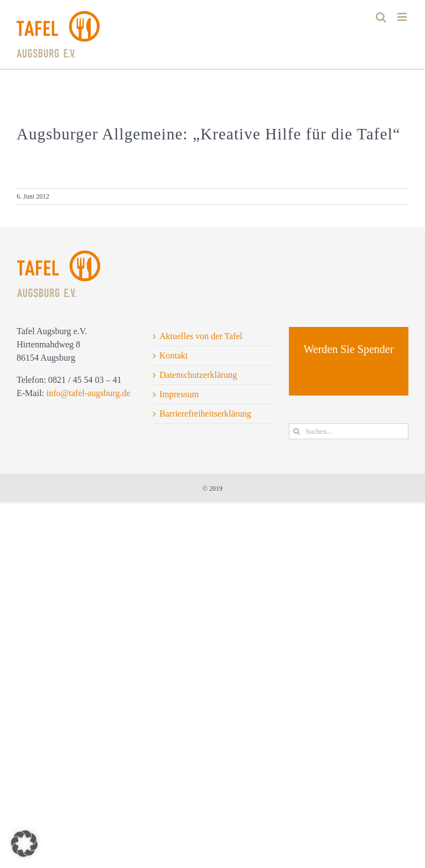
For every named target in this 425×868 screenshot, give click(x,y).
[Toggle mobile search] (381, 17)
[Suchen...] (349, 431)
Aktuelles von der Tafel (201, 336)
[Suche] (297, 431)
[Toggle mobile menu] (403, 17)
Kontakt (174, 355)
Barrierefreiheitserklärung (205, 414)
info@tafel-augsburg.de (89, 393)
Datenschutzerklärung (198, 375)
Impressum (179, 394)
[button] (24, 844)
